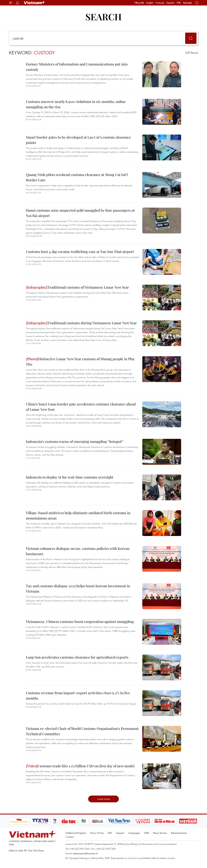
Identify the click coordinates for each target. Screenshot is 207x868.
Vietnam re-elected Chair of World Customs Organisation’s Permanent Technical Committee (82, 731)
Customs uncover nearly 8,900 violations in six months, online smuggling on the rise (76, 104)
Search (103, 17)
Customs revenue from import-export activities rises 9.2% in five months (78, 695)
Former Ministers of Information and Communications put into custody (77, 67)
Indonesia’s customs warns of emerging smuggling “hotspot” (74, 441)
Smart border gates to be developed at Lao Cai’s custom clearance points (78, 140)
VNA (147, 833)
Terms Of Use (97, 833)
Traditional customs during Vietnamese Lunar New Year (82, 323)
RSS (110, 833)
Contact (70, 837)
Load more (104, 799)
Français (160, 3)
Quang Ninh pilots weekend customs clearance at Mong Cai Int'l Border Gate (77, 177)
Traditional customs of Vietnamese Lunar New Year (78, 287)
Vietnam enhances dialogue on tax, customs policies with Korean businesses (78, 551)
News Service (160, 833)
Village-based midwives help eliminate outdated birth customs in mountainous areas (78, 515)
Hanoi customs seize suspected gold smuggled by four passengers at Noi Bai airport (80, 213)
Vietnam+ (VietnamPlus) (35, 3)
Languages (134, 833)
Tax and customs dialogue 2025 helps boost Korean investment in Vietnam (78, 588)
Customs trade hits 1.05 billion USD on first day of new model (80, 766)
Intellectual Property (76, 833)
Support (120, 833)
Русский (187, 3)
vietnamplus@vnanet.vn (85, 853)
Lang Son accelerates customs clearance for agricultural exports (77, 657)
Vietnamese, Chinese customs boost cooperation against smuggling (80, 621)
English (150, 3)
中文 (179, 3)
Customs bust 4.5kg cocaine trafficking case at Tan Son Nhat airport (80, 252)
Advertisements (179, 833)
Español (170, 3)
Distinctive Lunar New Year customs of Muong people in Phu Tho (80, 361)
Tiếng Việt (139, 3)
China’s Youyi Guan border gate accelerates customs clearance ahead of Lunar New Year (81, 407)
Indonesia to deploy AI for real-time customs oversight (70, 477)
